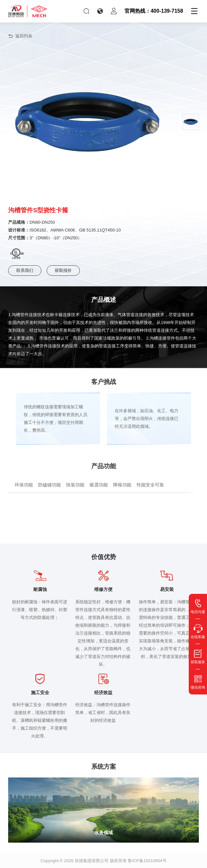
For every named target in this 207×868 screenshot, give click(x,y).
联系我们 (25, 270)
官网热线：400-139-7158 (154, 11)
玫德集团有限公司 (92, 861)
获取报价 (63, 270)
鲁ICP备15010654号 (147, 861)
